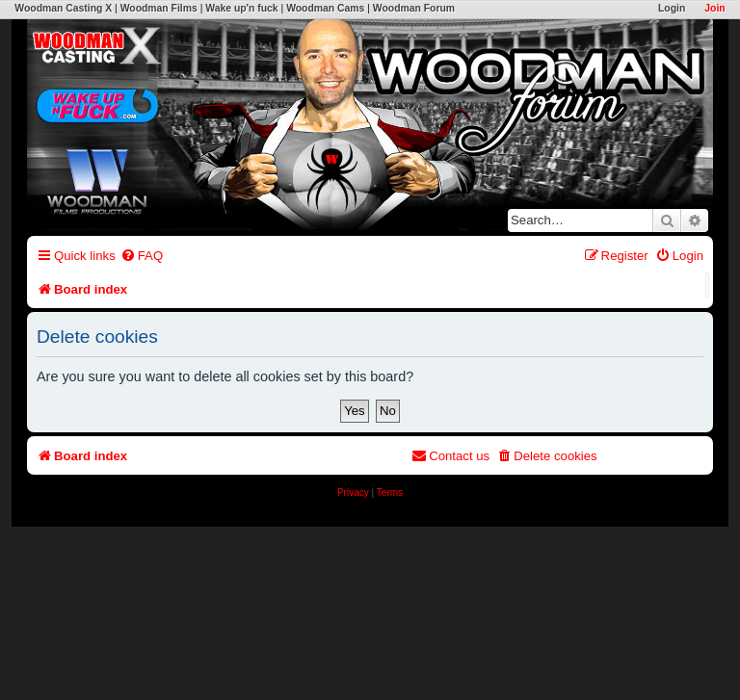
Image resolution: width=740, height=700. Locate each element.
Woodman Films (159, 8)
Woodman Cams (325, 8)
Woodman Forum (414, 8)
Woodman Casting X (63, 8)
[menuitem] (142, 256)
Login (672, 8)
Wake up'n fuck (241, 8)
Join (714, 8)
